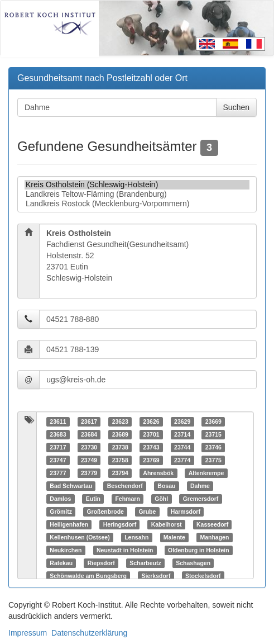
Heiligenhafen (69, 524)
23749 (89, 460)
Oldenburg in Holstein (199, 550)
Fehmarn (127, 499)
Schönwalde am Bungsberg (88, 576)
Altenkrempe (206, 473)
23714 (182, 434)
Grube (147, 512)
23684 (89, 434)
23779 (89, 473)
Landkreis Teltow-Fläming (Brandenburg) (137, 194)
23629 (182, 422)
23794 (120, 473)
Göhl (161, 499)
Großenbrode (105, 512)
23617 (89, 422)
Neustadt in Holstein (125, 550)
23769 (151, 460)
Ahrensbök (158, 473)
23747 (58, 460)
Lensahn (136, 537)
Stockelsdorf (203, 576)
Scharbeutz (145, 563)
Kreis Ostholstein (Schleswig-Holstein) (137, 185)
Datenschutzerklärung (89, 633)
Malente (174, 537)
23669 (213, 422)
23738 (120, 447)
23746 (213, 447)
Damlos (60, 499)
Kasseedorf (212, 524)
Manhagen (214, 537)
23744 (182, 447)
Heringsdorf (120, 524)
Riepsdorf (101, 563)
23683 (58, 434)
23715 (213, 434)
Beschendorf (125, 486)
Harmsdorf (186, 512)
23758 (120, 460)
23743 (151, 447)
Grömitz (61, 512)
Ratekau (61, 563)
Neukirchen (66, 550)
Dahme (200, 486)
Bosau (166, 486)
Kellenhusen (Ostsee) (80, 537)
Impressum (28, 633)
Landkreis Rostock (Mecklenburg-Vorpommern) (137, 204)
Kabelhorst (167, 524)
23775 (213, 460)
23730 (89, 447)
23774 (182, 460)
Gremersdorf (201, 499)
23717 (58, 447)
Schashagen (193, 563)
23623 (120, 422)
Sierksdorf (156, 576)
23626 (151, 422)
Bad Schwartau (71, 486)
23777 (58, 473)
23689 (120, 434)
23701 (151, 434)
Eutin (93, 499)
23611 (58, 422)
